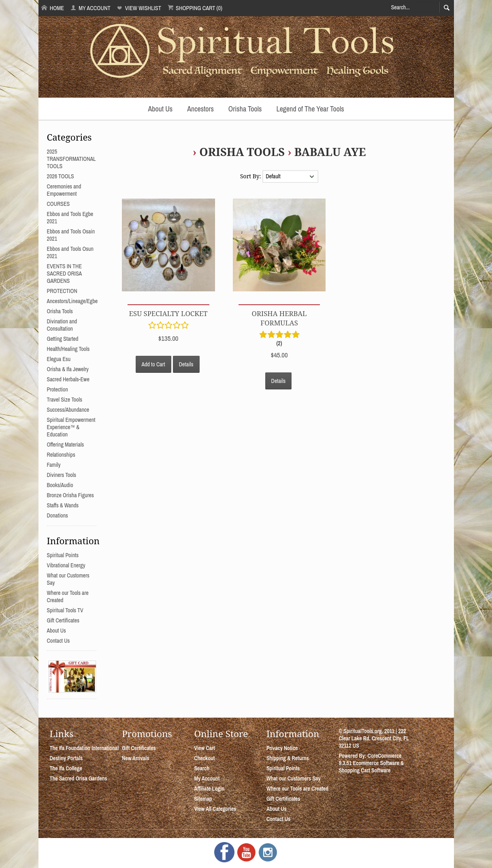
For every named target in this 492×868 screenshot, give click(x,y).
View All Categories (215, 809)
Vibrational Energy (66, 565)
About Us (160, 109)
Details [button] (186, 364)
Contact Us (59, 641)
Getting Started (63, 339)
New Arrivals (136, 758)
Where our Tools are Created (297, 789)
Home (53, 8)
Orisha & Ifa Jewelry (68, 369)
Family (54, 465)
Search (202, 768)
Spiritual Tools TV (65, 610)
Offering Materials (66, 445)
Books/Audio (60, 485)
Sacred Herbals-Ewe (68, 379)
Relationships (61, 455)
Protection (58, 389)
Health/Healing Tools (68, 349)
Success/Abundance (68, 410)
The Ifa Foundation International (84, 748)
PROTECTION (62, 291)
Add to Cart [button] (153, 364)
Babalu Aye (330, 152)
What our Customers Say (294, 778)
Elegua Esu (59, 359)
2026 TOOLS (61, 176)
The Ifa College (66, 768)
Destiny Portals (66, 758)
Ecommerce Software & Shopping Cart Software (371, 767)
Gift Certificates (63, 620)
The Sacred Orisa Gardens (79, 778)
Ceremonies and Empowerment (64, 190)
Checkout (204, 758)
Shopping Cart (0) (195, 8)
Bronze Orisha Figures (70, 495)
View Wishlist (139, 8)
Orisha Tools (245, 109)
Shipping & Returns (288, 758)
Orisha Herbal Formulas (279, 318)
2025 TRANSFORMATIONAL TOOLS (71, 159)
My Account (91, 8)
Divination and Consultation (62, 325)
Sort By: (251, 176)
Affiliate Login (209, 789)
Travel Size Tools (65, 400)
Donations (58, 515)
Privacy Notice (282, 748)
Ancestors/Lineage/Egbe (72, 301)
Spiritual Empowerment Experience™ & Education (71, 427)
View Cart (204, 748)
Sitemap (203, 799)
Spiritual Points (63, 555)
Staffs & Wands (63, 505)
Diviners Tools (62, 475)
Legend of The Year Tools (310, 109)
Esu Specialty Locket (168, 313)
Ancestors (200, 109)
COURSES (59, 204)
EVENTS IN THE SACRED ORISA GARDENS (65, 274)
